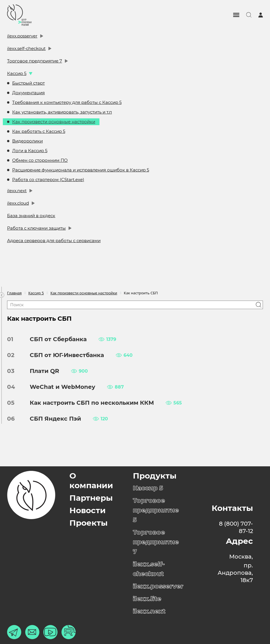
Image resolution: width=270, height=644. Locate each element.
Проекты (89, 523)
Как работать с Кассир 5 (39, 131)
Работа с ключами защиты (36, 228)
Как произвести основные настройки (54, 122)
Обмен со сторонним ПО (40, 160)
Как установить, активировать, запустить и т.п (62, 112)
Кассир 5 (17, 73)
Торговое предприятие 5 (156, 510)
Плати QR (40, 371)
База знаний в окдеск (31, 216)
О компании (91, 481)
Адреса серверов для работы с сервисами (54, 241)
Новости (88, 510)
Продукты (155, 476)
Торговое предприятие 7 (35, 61)
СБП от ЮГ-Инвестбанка (63, 355)
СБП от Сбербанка (54, 339)
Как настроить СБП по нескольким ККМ (88, 403)
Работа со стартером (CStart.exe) (48, 180)
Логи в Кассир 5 (30, 151)
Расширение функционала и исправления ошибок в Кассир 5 (81, 170)
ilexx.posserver (22, 36)
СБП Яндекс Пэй (51, 419)
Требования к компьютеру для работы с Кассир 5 (67, 102)
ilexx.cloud (18, 203)
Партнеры (91, 498)
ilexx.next (17, 191)
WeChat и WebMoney (58, 387)
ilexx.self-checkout (26, 48)
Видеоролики (27, 141)
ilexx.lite (147, 599)
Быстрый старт (28, 83)
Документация (28, 93)
